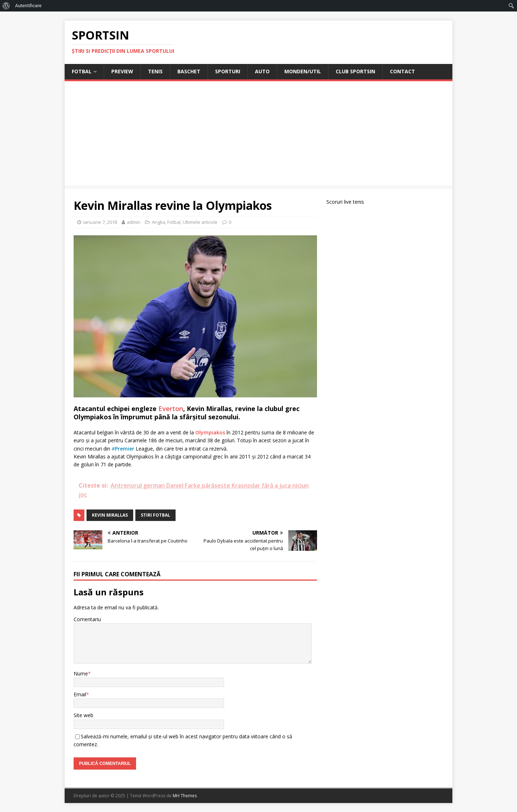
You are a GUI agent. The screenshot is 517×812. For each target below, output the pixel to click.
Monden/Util (303, 71)
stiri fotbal (155, 515)
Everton (171, 409)
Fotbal (82, 71)
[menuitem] (6, 6)
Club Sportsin (355, 71)
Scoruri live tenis (345, 202)
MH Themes (185, 796)
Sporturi (228, 71)
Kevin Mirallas (110, 515)
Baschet (189, 71)
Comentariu (87, 619)
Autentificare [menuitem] (28, 6)
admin (134, 222)
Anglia (159, 222)
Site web (83, 715)
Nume (81, 673)
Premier (125, 449)
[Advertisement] (258, 135)
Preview (122, 71)
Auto (262, 71)
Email (80, 694)
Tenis (155, 71)
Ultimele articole (200, 222)
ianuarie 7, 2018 (100, 222)
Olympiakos (210, 432)
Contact (402, 71)
